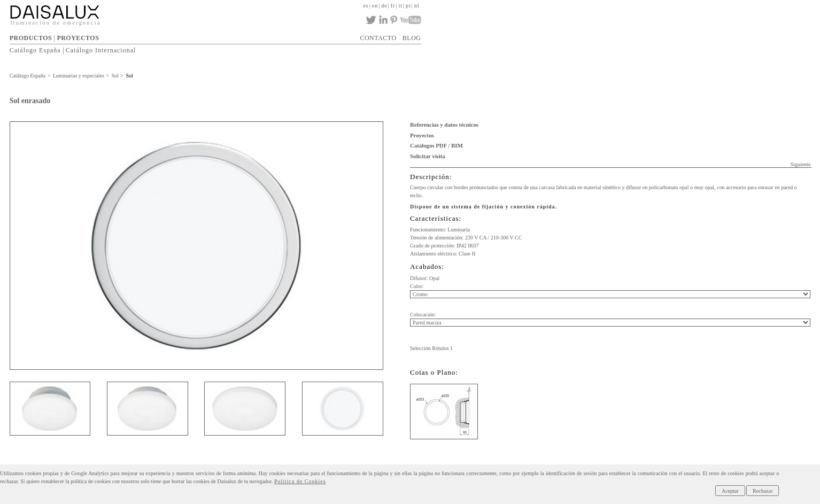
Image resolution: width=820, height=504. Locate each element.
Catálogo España (35, 50)
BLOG (412, 38)
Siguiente (801, 164)
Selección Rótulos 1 (431, 348)
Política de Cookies (300, 481)
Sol (115, 76)
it (400, 6)
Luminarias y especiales (79, 76)
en (375, 6)
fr (393, 6)
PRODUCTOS (31, 38)
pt (408, 6)
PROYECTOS (78, 38)
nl (417, 6)
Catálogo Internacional (101, 50)
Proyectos (422, 135)
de (384, 6)
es (366, 6)
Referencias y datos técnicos (444, 125)
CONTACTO (378, 38)
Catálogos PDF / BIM (436, 145)
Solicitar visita (428, 156)
